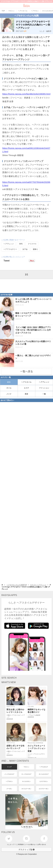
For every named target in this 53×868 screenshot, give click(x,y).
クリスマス (32, 244)
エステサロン (44, 781)
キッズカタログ (26, 774)
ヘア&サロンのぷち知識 (27, 16)
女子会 (25, 249)
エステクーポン (44, 789)
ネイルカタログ (44, 774)
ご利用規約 (20, 844)
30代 (21, 244)
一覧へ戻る (27, 371)
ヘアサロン (9, 781)
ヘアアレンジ (9, 244)
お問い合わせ (42, 844)
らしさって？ (11, 844)
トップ (9, 767)
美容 (26, 394)
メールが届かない (31, 844)
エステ (26, 388)
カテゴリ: (38, 585)
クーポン (9, 789)
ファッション (44, 388)
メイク (9, 394)
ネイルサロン (26, 781)
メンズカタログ (9, 774)
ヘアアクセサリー (10, 249)
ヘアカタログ (44, 767)
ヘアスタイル (26, 382)
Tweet (7, 261)
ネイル (9, 388)
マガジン (26, 767)
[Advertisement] (23, 286)
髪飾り (35, 249)
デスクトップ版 (27, 850)
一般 (44, 394)
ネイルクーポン (26, 789)
